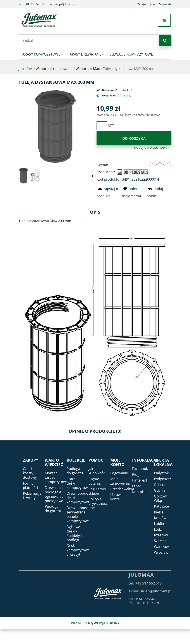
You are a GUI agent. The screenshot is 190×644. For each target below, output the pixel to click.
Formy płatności (30, 485)
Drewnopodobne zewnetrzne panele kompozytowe (81, 514)
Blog (136, 475)
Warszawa (162, 547)
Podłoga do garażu (53, 509)
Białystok (161, 473)
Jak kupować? (97, 471)
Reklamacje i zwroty (32, 496)
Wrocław (161, 552)
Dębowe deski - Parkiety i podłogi (74, 533)
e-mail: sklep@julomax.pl (60, 4)
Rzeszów (161, 535)
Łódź (158, 529)
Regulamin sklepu (97, 491)
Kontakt (139, 492)
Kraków (160, 518)
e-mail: (150, 591)
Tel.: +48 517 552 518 (32, 4)
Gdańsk (160, 485)
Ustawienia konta (119, 497)
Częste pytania (95, 481)
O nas (137, 486)
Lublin (159, 524)
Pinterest (140, 480)
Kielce (159, 512)
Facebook (140, 469)
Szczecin (161, 541)
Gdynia (160, 490)
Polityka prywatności (98, 501)
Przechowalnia (122, 489)
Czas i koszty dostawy (30, 473)
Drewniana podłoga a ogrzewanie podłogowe (54, 494)
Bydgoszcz (162, 479)
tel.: (145, 583)
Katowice (161, 506)
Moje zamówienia (120, 481)
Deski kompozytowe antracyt (78, 550)
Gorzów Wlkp (160, 498)
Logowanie (119, 473)
